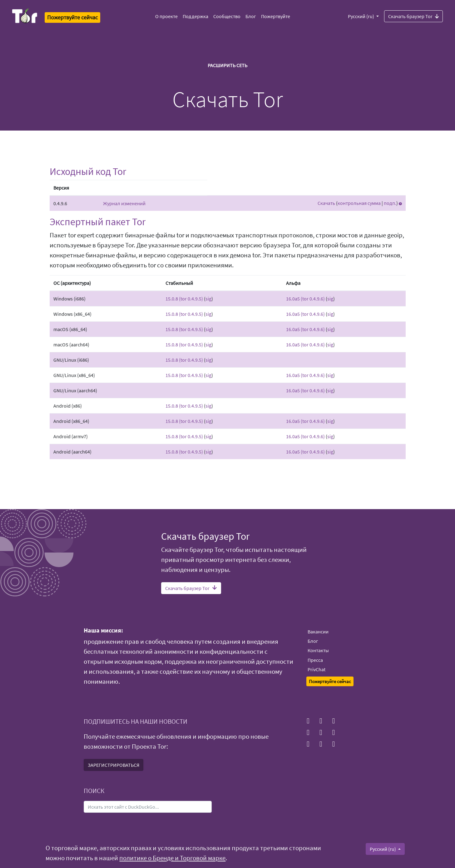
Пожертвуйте (276, 16)
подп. (390, 203)
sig (208, 299)
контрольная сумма (359, 203)
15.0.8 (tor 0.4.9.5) (184, 299)
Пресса (315, 660)
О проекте (166, 16)
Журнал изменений (124, 203)
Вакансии (318, 632)
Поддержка (195, 16)
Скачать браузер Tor (413, 16)
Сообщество (227, 16)
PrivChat (317, 669)
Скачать (326, 203)
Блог (251, 16)
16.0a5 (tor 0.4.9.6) (305, 299)
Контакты (318, 650)
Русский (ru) (361, 16)
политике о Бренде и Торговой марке (172, 858)
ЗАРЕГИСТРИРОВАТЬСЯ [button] (114, 765)
